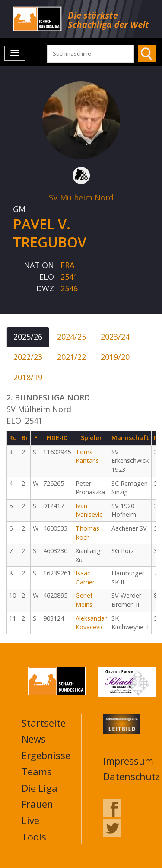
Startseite (44, 723)
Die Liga (40, 788)
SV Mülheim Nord (81, 197)
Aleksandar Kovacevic (91, 623)
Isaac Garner (85, 578)
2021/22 (71, 357)
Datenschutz (132, 776)
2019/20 (115, 357)
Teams (37, 771)
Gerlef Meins (84, 600)
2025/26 (28, 337)
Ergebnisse (46, 755)
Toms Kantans (87, 456)
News (34, 739)
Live (30, 820)
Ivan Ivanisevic (89, 510)
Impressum (128, 761)
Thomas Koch (87, 533)
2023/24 (115, 337)
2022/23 (28, 357)
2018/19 (28, 377)
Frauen (37, 804)
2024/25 (71, 337)
